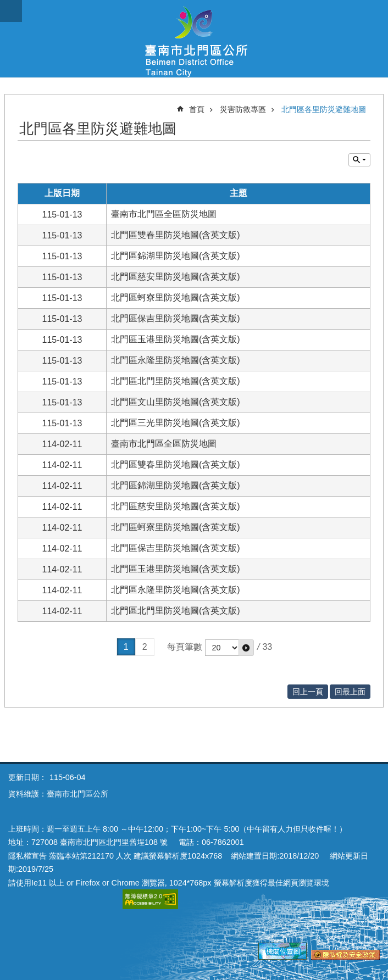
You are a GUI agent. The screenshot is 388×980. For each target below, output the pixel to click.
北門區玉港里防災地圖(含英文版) (176, 339)
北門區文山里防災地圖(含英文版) (176, 402)
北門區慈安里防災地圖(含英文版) (176, 277)
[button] (246, 648)
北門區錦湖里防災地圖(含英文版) (176, 256)
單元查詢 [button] (359, 160)
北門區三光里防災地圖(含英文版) (176, 423)
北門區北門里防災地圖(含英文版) (176, 381)
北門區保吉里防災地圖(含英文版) (176, 318)
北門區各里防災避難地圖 (324, 109)
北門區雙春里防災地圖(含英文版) (176, 235)
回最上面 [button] (350, 692)
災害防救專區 (243, 109)
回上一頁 (308, 692)
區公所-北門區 (194, 38)
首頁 (197, 109)
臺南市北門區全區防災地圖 (164, 214)
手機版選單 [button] (11, 11)
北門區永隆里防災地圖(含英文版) (176, 360)
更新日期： (27, 777)
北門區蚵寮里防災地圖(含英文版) (176, 297)
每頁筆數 (185, 647)
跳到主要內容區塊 (6, 6)
